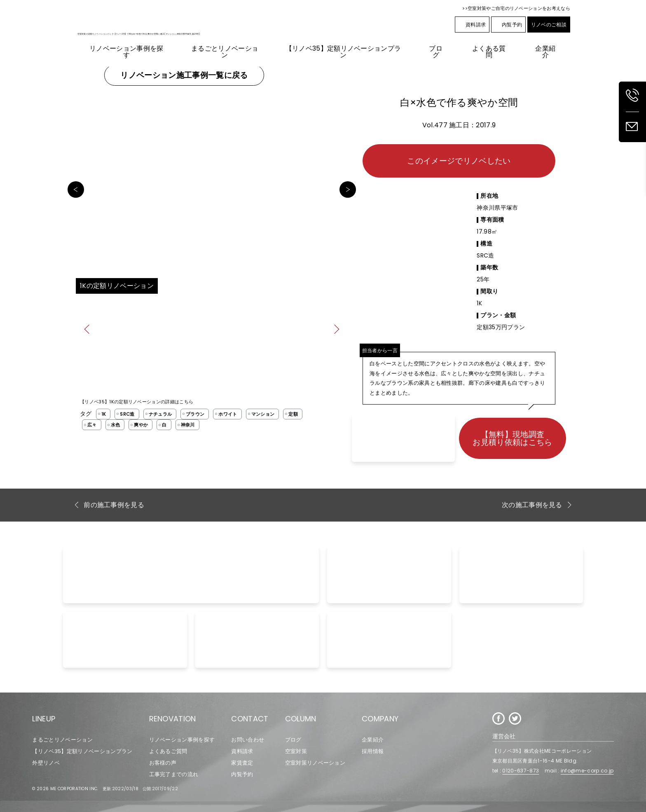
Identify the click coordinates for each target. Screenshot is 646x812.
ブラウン (195, 414)
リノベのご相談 (549, 25)
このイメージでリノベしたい (459, 161)
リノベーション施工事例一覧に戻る (184, 75)
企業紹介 (373, 740)
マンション (263, 414)
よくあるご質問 (168, 751)
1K (104, 414)
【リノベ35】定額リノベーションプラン (82, 751)
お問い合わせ (248, 740)
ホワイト (228, 414)
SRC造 (127, 414)
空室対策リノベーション (315, 763)
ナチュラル (160, 414)
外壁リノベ (46, 763)
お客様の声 (163, 763)
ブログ (293, 740)
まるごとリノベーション (62, 740)
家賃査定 (242, 763)
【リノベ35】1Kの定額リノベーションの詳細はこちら (137, 402)
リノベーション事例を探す (182, 740)
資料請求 (472, 25)
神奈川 (188, 425)
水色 (116, 425)
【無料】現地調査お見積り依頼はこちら (512, 438)
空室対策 (296, 751)
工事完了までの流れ (174, 774)
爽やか (141, 425)
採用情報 (373, 751)
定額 (293, 414)
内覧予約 (508, 25)
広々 (92, 425)
